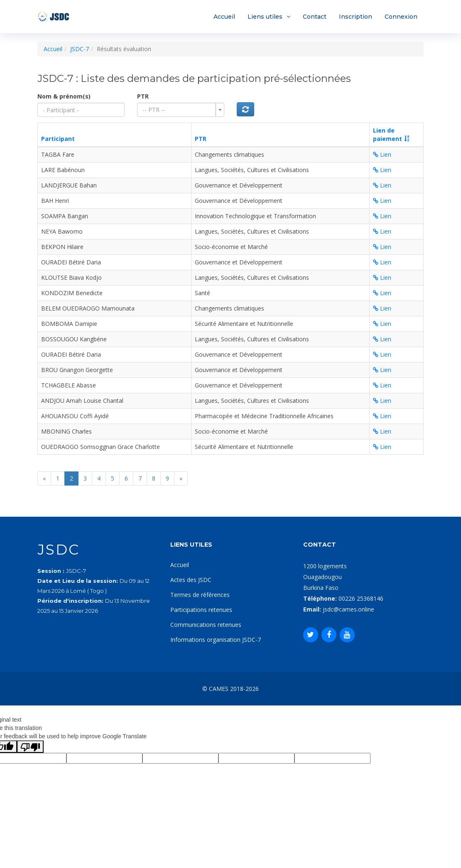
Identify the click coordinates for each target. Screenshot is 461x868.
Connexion (401, 17)
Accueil (224, 17)
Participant (58, 139)
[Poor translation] (30, 747)
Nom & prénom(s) (64, 96)
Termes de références (200, 595)
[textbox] (178, 110)
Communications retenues (206, 625)
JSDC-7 (80, 49)
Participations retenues (201, 610)
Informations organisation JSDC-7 (216, 640)
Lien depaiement (387, 134)
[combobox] (181, 110)
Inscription (356, 17)
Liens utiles (265, 17)
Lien (382, 154)
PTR (143, 96)
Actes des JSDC (191, 580)
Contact (315, 17)
